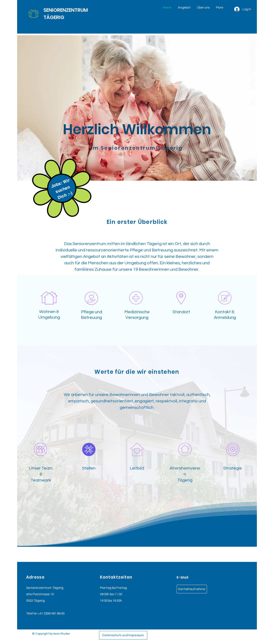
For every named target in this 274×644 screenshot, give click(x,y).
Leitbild (137, 468)
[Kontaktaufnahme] (192, 589)
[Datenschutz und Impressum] (123, 635)
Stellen (89, 468)
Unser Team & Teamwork (41, 474)
